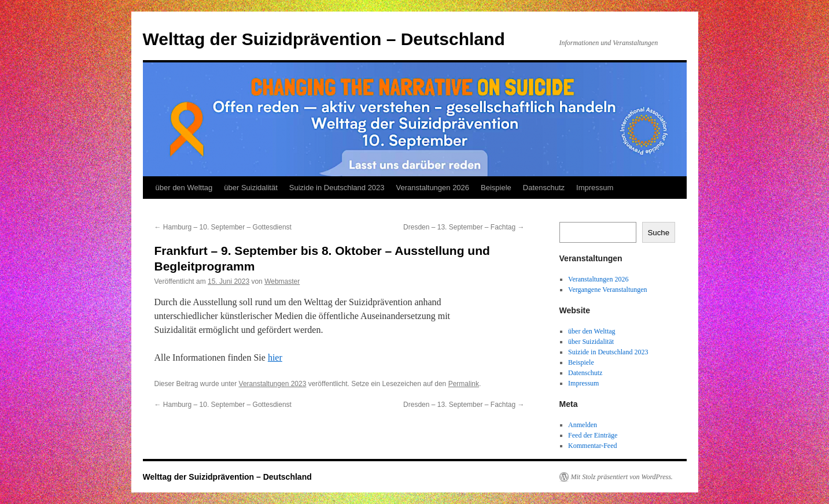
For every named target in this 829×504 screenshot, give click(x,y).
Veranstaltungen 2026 (433, 188)
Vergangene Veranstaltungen (608, 290)
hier (275, 357)
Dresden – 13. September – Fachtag (464, 227)
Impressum (595, 188)
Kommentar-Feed (592, 446)
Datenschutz (544, 188)
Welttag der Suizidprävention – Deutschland (324, 39)
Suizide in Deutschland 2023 (337, 188)
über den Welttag (184, 188)
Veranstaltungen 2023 (273, 384)
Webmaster (282, 281)
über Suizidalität (251, 188)
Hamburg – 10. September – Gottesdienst (223, 227)
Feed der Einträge (593, 435)
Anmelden (583, 425)
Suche (658, 233)
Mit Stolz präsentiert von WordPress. (622, 477)
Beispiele (496, 188)
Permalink (464, 384)
